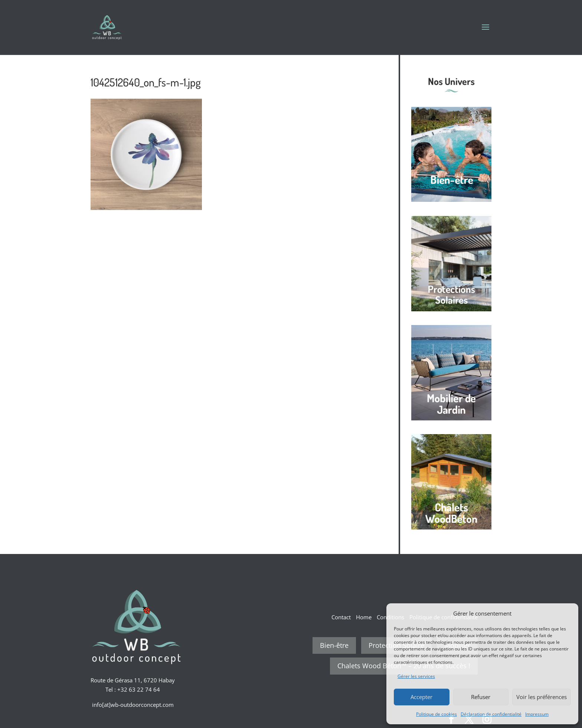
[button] (567, 613)
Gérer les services (416, 676)
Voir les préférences (542, 697)
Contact (341, 617)
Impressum (537, 714)
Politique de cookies (436, 714)
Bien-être (334, 645)
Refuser (481, 697)
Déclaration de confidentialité (491, 714)
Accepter (421, 697)
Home (364, 617)
